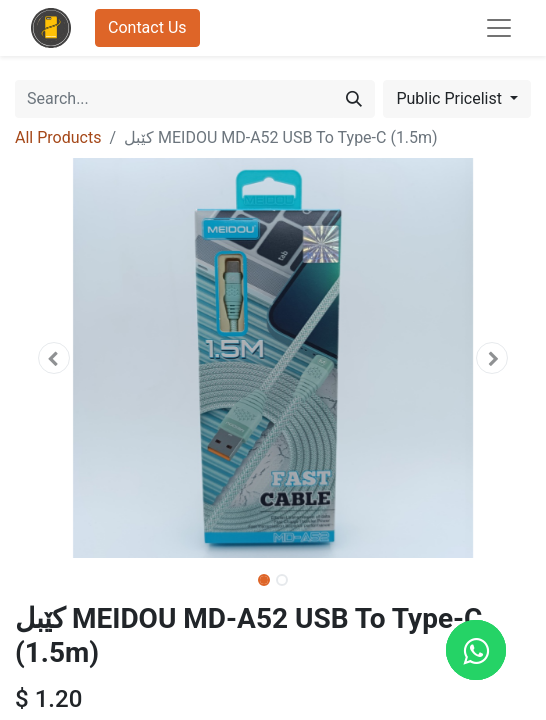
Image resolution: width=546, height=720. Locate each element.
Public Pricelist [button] (451, 98)
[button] (53, 358)
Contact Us (147, 27)
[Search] (354, 99)
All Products (58, 137)
